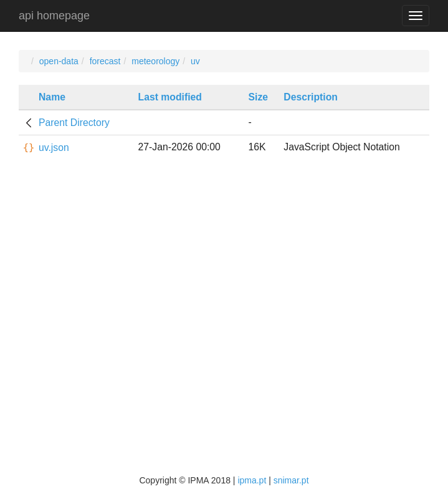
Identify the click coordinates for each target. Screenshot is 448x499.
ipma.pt (252, 480)
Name (52, 97)
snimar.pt (291, 480)
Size (259, 97)
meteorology (155, 61)
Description (311, 97)
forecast (105, 61)
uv (195, 61)
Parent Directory (74, 123)
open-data (59, 61)
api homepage (54, 16)
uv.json (54, 148)
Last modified (170, 97)
